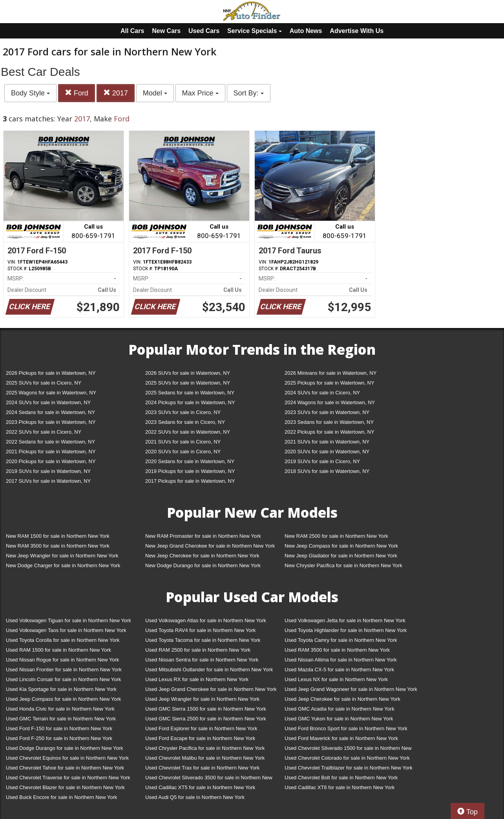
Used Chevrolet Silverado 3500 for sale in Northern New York (209, 779)
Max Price (200, 93)
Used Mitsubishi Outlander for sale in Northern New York (209, 670)
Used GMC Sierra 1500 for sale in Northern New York (206, 709)
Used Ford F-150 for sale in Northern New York (59, 728)
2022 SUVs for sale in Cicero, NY (44, 432)
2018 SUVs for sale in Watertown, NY (327, 471)
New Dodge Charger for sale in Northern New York (63, 565)
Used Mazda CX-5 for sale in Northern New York (339, 670)
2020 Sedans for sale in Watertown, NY (190, 461)
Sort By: (249, 93)
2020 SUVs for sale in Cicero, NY (183, 452)
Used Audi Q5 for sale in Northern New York (195, 797)
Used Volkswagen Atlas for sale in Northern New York (206, 620)
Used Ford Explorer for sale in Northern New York (201, 728)
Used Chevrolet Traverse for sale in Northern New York (68, 778)
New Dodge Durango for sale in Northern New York (203, 565)
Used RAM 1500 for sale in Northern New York (58, 650)
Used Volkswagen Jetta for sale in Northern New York (345, 620)
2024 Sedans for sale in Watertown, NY (50, 412)
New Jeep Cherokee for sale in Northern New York (202, 556)
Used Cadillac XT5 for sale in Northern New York (200, 787)
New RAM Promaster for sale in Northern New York (203, 536)
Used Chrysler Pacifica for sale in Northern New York (205, 748)
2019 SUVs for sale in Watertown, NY (48, 471)
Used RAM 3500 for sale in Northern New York (337, 650)
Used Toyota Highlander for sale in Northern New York (346, 630)
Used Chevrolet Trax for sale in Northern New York (202, 768)
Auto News (306, 31)
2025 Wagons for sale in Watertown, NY (51, 393)
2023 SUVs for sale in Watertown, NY (327, 412)
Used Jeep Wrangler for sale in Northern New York (202, 699)
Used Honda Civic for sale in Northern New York (60, 709)
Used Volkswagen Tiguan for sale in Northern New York (68, 620)
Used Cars (204, 31)
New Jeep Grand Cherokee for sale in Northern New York (210, 546)
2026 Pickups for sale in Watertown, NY (51, 373)
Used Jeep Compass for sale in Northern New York (63, 699)
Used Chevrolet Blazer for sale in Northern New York (65, 787)
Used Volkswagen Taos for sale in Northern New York (66, 630)
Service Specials (255, 31)
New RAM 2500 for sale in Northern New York (336, 536)
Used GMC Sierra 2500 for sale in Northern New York (206, 719)
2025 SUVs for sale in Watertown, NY (188, 383)
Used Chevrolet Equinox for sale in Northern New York (67, 758)
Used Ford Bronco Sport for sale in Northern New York (346, 728)
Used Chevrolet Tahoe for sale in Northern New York (65, 768)
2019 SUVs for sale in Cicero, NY (322, 461)
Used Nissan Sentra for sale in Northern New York (202, 660)
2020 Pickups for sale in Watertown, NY (51, 461)
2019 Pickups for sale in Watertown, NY (190, 471)
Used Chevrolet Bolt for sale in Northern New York (341, 778)
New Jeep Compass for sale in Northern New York (341, 546)
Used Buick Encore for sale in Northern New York (61, 797)
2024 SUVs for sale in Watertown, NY (48, 402)
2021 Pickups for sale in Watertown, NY (51, 452)
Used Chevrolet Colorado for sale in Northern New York (347, 758)
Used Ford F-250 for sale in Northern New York (59, 738)
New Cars (166, 31)
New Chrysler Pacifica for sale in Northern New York (343, 565)
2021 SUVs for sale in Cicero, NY (183, 442)
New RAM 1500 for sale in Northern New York (58, 536)
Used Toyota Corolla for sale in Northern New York (63, 640)
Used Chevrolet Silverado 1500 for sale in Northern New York (348, 750)
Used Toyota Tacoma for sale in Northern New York (203, 640)
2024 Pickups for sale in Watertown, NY (190, 402)
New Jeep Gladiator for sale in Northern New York (341, 556)
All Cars (132, 31)
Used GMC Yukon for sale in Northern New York (339, 719)
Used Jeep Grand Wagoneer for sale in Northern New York (351, 689)
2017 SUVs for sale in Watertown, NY (48, 481)
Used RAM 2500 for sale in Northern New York (198, 650)
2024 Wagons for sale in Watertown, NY (330, 402)
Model (155, 93)
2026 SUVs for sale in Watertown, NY (188, 373)
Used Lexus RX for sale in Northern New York (197, 679)
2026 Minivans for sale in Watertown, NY (331, 373)
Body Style (30, 93)
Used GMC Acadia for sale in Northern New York (340, 709)
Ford (77, 93)
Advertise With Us (357, 31)
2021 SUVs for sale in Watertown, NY (327, 442)
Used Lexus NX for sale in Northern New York (336, 679)
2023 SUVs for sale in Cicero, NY (183, 412)
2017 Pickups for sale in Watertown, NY (190, 481)
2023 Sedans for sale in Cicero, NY (185, 422)
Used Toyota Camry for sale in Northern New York (341, 640)
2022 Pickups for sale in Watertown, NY (330, 432)
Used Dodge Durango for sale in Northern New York (64, 748)
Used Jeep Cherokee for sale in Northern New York (342, 699)
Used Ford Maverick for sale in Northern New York (341, 738)
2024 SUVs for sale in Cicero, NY (322, 393)
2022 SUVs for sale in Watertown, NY (188, 432)
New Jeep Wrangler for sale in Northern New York (62, 556)
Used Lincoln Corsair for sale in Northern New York (63, 679)
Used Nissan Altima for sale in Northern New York (341, 660)
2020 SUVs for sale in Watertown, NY (327, 452)
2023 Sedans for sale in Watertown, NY (329, 422)
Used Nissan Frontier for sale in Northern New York (64, 670)
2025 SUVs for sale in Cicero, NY (44, 383)
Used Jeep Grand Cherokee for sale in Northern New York (211, 689)
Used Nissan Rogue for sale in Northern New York (62, 660)
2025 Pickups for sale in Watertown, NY (330, 383)
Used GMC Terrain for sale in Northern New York (61, 719)
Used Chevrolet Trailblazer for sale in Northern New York (349, 768)
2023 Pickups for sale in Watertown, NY (51, 422)
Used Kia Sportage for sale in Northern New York (61, 689)
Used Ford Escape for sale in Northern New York (200, 738)
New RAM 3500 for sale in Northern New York (58, 546)
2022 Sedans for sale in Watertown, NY (50, 442)
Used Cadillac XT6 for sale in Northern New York (340, 787)
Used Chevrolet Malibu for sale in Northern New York (205, 758)
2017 (116, 93)
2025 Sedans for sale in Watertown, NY (190, 393)
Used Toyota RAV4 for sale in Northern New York (200, 630)
